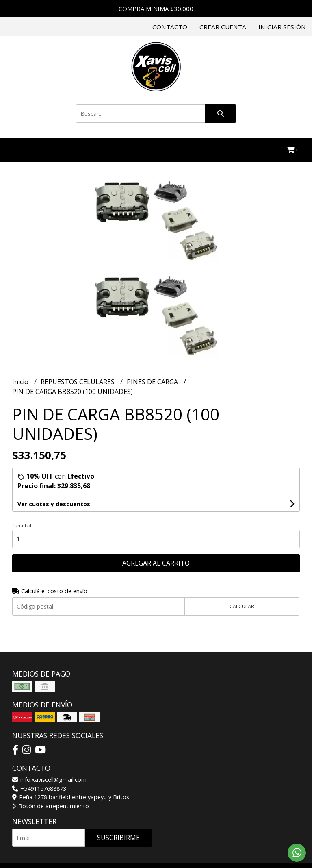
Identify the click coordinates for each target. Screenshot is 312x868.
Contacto (170, 27)
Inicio (21, 382)
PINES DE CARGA (153, 382)
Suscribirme (118, 838)
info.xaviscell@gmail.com (49, 780)
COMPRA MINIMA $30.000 (156, 9)
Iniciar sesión (282, 27)
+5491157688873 (39, 789)
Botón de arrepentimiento (51, 806)
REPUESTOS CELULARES (78, 382)
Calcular (242, 606)
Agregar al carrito (156, 563)
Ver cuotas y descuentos (54, 504)
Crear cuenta (223, 27)
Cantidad (22, 525)
